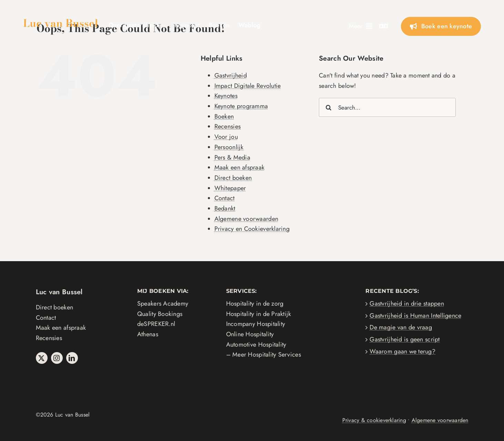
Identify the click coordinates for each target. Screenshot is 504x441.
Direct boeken (233, 178)
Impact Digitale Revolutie (248, 86)
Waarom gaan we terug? (402, 351)
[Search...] (387, 107)
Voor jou (226, 137)
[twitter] (42, 358)
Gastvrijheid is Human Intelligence (415, 316)
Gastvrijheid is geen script (405, 339)
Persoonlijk (229, 147)
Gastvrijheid (231, 75)
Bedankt (225, 208)
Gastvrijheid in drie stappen (407, 304)
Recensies (228, 126)
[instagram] (57, 358)
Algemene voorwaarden (246, 219)
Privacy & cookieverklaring (374, 420)
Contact (225, 198)
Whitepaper (230, 188)
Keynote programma (241, 106)
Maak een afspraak (240, 167)
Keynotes (226, 96)
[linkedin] (72, 358)
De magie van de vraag (401, 327)
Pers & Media (232, 157)
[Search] (328, 107)
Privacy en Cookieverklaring (252, 229)
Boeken (224, 116)
